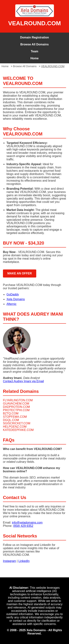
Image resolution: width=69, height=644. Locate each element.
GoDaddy (13, 294)
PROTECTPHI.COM (16, 410)
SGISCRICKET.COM (17, 423)
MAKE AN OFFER (20, 273)
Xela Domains (16, 299)
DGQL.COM (11, 420)
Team (34, 51)
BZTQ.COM (11, 413)
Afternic (11, 304)
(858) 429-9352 (23, 526)
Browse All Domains (34, 44)
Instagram (9, 561)
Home (34, 58)
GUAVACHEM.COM (16, 404)
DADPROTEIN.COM (16, 407)
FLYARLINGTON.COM (18, 400)
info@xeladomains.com (27, 523)
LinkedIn (24, 561)
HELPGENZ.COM (15, 427)
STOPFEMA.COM (15, 417)
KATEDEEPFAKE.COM (18, 430)
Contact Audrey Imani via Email (23, 381)
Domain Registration (34, 37)
